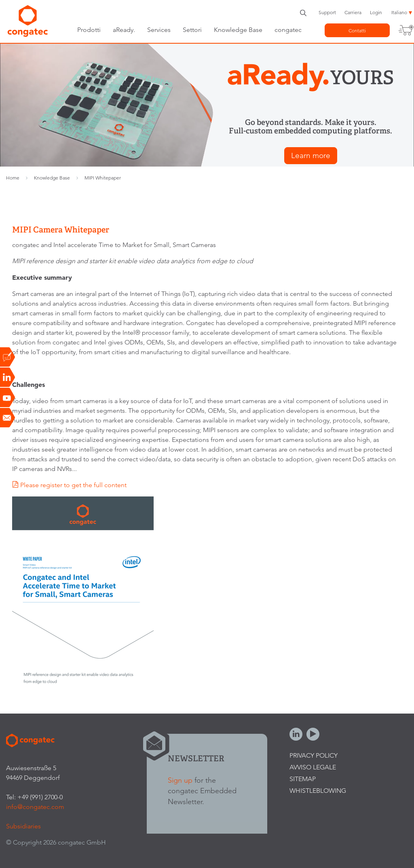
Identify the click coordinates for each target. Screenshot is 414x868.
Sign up (180, 780)
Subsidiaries (23, 826)
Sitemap (303, 779)
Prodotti (89, 30)
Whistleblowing (318, 791)
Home (13, 178)
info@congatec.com (35, 807)
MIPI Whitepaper (103, 178)
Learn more (311, 155)
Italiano (399, 12)
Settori (192, 30)
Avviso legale (313, 767)
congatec (288, 30)
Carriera (353, 12)
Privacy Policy (314, 755)
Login (376, 12)
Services (159, 30)
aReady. (124, 30)
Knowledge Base (238, 30)
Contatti (357, 31)
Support (327, 12)
